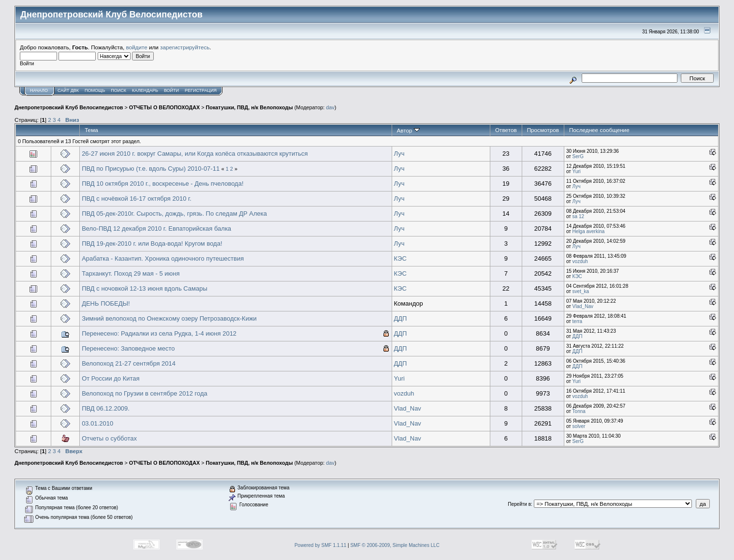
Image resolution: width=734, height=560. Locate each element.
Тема (91, 130)
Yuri (577, 171)
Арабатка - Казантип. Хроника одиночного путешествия (163, 258)
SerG (578, 156)
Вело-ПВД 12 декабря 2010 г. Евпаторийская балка (156, 228)
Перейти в (519, 504)
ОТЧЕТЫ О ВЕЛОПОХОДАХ (164, 107)
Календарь (145, 90)
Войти (171, 90)
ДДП (401, 318)
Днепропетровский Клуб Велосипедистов (69, 107)
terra (578, 321)
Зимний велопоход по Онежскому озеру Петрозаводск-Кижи (169, 318)
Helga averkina (589, 231)
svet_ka (581, 291)
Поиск (118, 90)
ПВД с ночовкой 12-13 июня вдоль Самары (145, 288)
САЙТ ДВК (68, 90)
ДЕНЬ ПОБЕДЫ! (106, 303)
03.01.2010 (97, 423)
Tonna (579, 411)
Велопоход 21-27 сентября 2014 (129, 363)
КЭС (400, 258)
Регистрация (201, 90)
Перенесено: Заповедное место (128, 348)
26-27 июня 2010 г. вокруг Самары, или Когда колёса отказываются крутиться (195, 154)
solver (579, 426)
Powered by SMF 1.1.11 (320, 545)
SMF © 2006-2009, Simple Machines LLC (395, 545)
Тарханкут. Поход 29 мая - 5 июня (131, 273)
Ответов (506, 130)
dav (330, 107)
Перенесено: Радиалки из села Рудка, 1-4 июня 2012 (159, 333)
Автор (408, 130)
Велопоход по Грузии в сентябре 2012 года (145, 393)
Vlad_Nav (583, 306)
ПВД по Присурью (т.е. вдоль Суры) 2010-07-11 (151, 169)
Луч (399, 154)
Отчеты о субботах (109, 438)
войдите (137, 47)
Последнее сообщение (599, 130)
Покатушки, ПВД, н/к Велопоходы (250, 107)
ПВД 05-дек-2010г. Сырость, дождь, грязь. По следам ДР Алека (174, 214)
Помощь (95, 90)
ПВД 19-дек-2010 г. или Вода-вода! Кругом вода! (152, 243)
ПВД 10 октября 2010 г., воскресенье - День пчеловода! (162, 184)
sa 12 (578, 216)
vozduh (580, 261)
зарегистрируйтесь (185, 47)
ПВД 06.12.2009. (106, 408)
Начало (39, 90)
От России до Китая (110, 378)
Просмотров (543, 130)
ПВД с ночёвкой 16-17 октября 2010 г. (137, 199)
